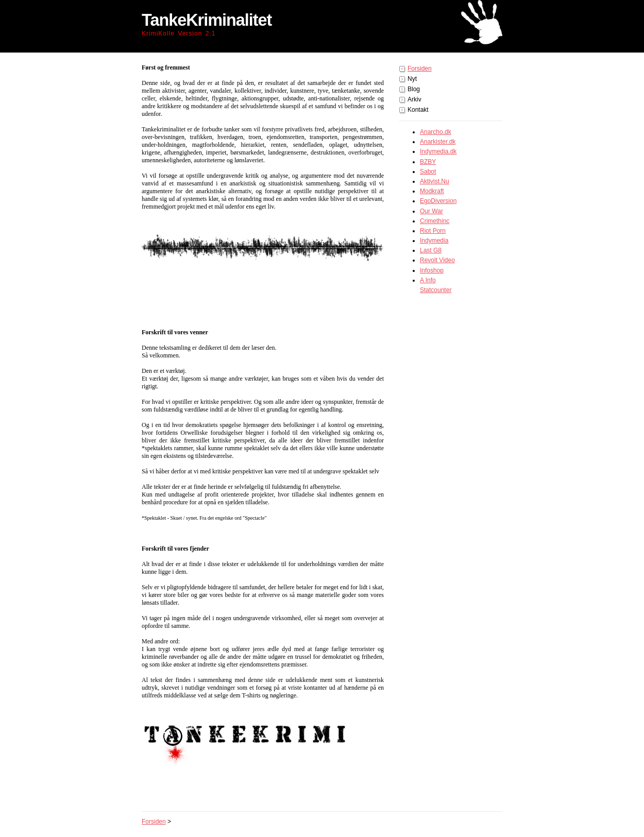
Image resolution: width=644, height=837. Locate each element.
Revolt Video (437, 260)
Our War (431, 211)
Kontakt (418, 110)
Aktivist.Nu (435, 181)
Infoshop (432, 270)
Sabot (428, 172)
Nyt (412, 79)
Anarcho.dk (436, 132)
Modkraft (432, 191)
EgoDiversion (438, 201)
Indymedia (434, 241)
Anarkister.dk (438, 142)
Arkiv (414, 99)
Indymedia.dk (438, 151)
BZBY (428, 162)
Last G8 (431, 250)
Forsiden (420, 69)
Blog (414, 89)
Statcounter (436, 290)
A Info (428, 280)
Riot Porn (433, 231)
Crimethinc (435, 221)
